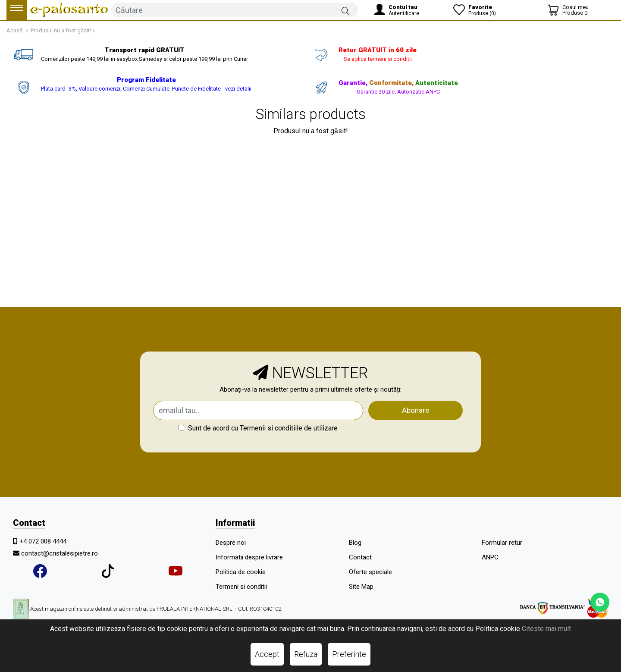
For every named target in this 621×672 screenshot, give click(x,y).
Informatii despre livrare (249, 557)
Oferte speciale (370, 572)
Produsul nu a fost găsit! (61, 30)
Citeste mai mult (546, 629)
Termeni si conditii (241, 587)
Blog (355, 543)
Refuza (306, 654)
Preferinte (349, 654)
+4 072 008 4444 (43, 541)
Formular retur (502, 543)
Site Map (361, 587)
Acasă (14, 30)
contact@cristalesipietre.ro (60, 553)
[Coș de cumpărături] (568, 10)
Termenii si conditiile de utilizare (289, 428)
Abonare (416, 410)
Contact (360, 557)
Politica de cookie (241, 572)
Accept (267, 654)
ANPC (490, 557)
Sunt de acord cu (258, 428)
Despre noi (231, 543)
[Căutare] (345, 10)
